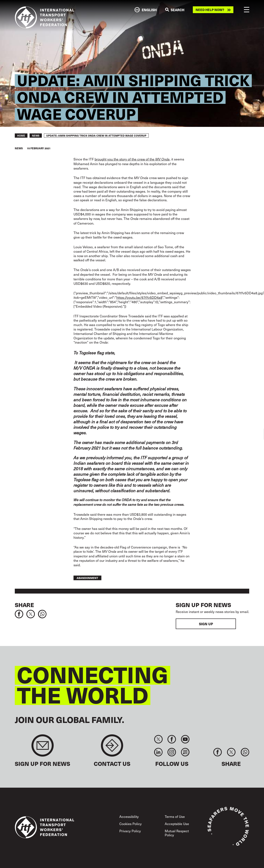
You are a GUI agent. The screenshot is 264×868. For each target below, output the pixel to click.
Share (24, 605)
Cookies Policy (131, 824)
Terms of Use (175, 816)
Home (21, 136)
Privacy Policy (130, 831)
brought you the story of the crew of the (132, 159)
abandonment (87, 578)
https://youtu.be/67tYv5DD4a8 (139, 297)
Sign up (206, 624)
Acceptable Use (177, 824)
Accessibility (129, 816)
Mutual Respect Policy (177, 833)
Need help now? (210, 10)
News (36, 136)
